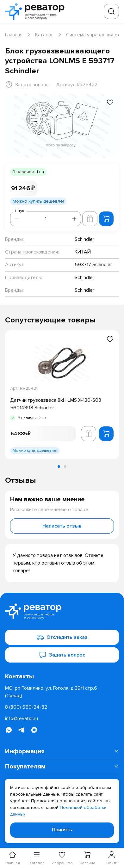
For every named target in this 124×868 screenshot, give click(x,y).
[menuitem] (62, 751)
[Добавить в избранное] (110, 102)
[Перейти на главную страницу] (37, 12)
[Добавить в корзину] (106, 219)
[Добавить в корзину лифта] (90, 219)
